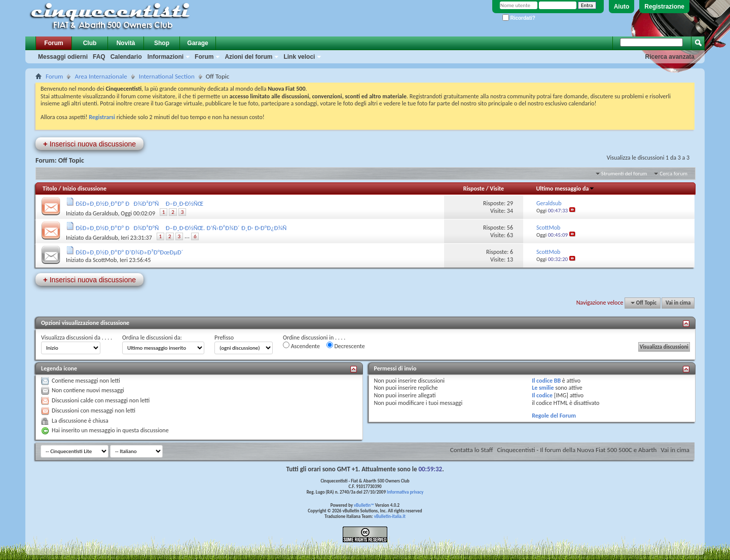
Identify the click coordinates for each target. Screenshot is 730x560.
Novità (126, 43)
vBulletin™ (364, 505)
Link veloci (299, 57)
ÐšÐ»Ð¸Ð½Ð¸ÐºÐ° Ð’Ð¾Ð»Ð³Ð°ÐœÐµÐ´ (130, 252)
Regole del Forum (554, 416)
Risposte (474, 189)
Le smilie (543, 388)
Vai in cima (678, 303)
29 (510, 203)
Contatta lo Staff (472, 450)
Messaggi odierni (63, 57)
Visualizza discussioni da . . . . (77, 338)
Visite (497, 189)
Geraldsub (105, 213)
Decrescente (346, 346)
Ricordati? (519, 18)
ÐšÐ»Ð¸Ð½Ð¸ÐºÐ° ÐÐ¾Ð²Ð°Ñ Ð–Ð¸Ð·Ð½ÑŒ (139, 203)
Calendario (126, 57)
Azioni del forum (248, 57)
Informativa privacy (405, 492)
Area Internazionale (101, 76)
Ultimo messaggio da (565, 189)
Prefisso (224, 338)
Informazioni (166, 57)
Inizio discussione (84, 189)
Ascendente (301, 346)
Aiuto (622, 7)
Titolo (50, 189)
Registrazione (664, 7)
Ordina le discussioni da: (152, 338)
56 (510, 228)
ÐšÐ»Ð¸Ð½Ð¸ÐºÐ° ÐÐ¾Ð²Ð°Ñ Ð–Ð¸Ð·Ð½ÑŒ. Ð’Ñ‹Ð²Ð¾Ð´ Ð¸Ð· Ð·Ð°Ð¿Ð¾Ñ (184, 228)
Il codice (542, 395)
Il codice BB (546, 381)
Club (90, 43)
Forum (53, 43)
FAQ (99, 57)
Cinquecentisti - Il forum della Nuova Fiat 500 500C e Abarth (577, 450)
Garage (197, 43)
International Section (167, 76)
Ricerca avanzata (670, 57)
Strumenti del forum (624, 174)
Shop (162, 43)
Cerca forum (673, 174)
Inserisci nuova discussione (89, 144)
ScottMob (105, 260)
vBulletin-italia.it (390, 516)
